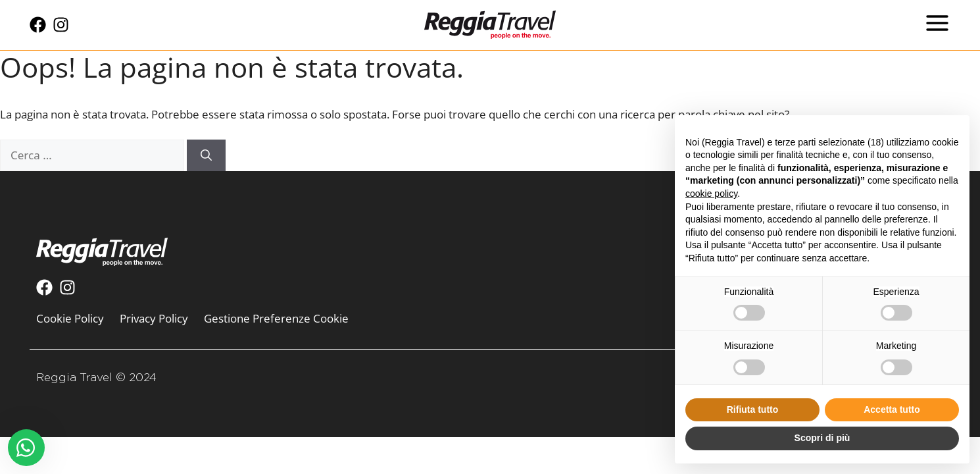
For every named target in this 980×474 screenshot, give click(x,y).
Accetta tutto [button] (892, 409)
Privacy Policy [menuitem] (154, 318)
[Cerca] (206, 155)
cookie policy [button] (711, 194)
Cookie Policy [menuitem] (70, 318)
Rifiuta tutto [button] (753, 409)
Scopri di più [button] (822, 438)
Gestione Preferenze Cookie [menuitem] (276, 318)
